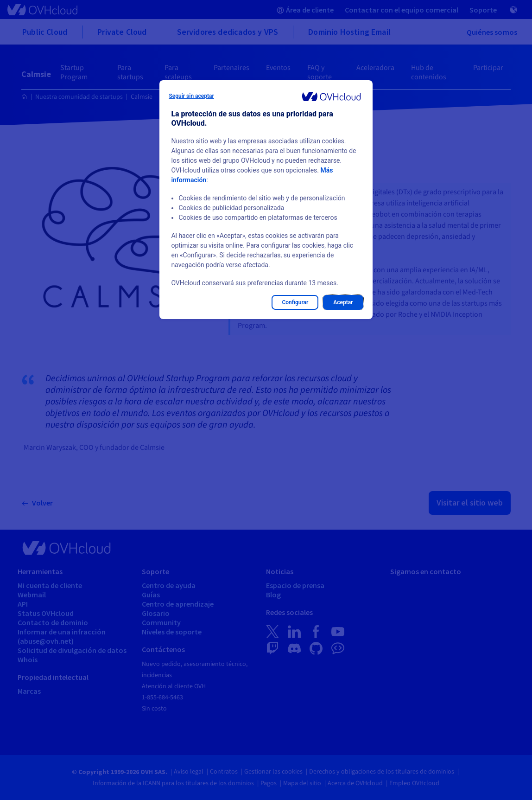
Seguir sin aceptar (191, 96)
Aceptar (343, 302)
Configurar (295, 302)
